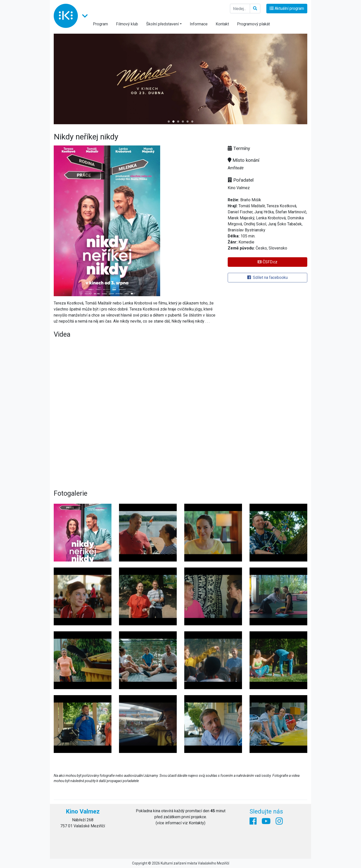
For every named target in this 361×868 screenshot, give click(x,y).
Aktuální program (287, 8)
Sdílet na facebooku (267, 277)
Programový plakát (253, 24)
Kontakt (222, 24)
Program (100, 24)
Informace (199, 24)
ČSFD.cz (267, 262)
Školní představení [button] (162, 24)
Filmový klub (127, 24)
